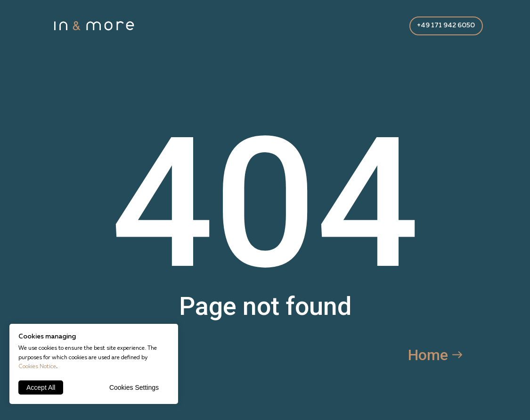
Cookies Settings (134, 387)
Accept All (41, 387)
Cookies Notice (37, 367)
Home (428, 355)
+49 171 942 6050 (446, 25)
